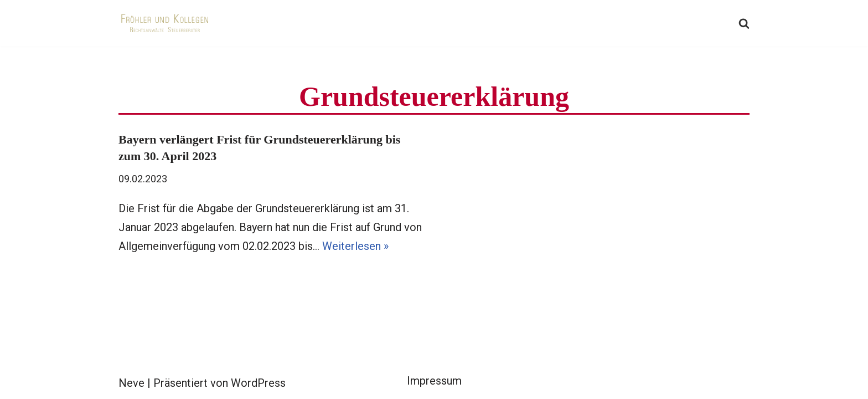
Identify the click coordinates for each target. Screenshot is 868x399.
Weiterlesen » (355, 246)
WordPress (258, 383)
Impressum (434, 381)
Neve (131, 383)
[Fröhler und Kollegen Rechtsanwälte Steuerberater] (166, 23)
